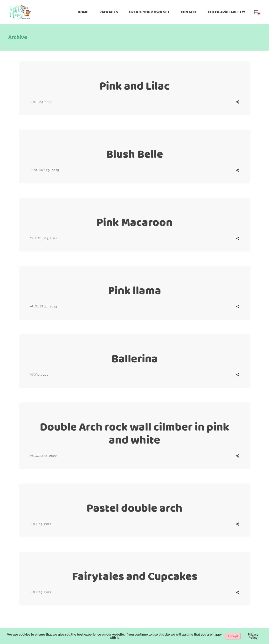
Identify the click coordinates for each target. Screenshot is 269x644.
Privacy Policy (253, 636)
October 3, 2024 (44, 238)
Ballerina (135, 359)
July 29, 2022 (41, 524)
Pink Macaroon (134, 222)
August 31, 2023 (44, 306)
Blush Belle (135, 154)
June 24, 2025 (41, 102)
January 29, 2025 (45, 170)
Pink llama (135, 290)
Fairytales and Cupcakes (135, 576)
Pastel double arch (134, 508)
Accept (233, 636)
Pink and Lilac (134, 86)
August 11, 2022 (43, 456)
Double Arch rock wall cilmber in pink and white (134, 433)
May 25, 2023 (40, 375)
